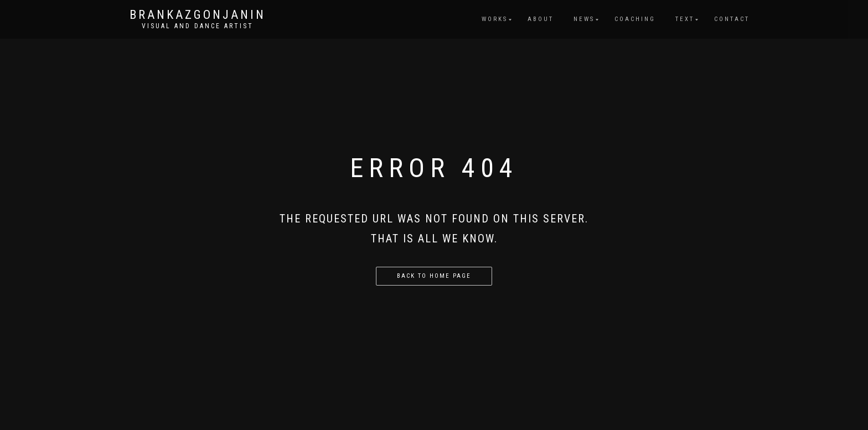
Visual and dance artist (198, 26)
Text (685, 19)
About (541, 19)
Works (495, 19)
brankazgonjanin (198, 15)
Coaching (635, 19)
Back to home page (434, 276)
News (584, 19)
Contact (732, 19)
